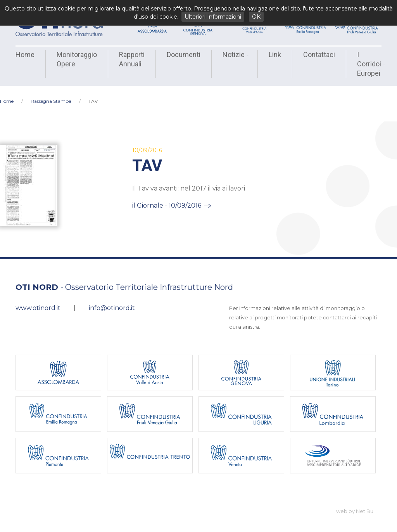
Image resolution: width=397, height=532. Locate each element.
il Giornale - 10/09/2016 (167, 198)
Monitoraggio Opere (77, 59)
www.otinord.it (38, 301)
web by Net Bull (356, 504)
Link (275, 55)
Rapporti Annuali (132, 59)
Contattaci (319, 55)
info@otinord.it (112, 301)
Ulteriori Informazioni (213, 17)
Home (25, 55)
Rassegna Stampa (51, 94)
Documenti (184, 55)
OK (256, 17)
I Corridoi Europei (370, 64)
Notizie (235, 55)
